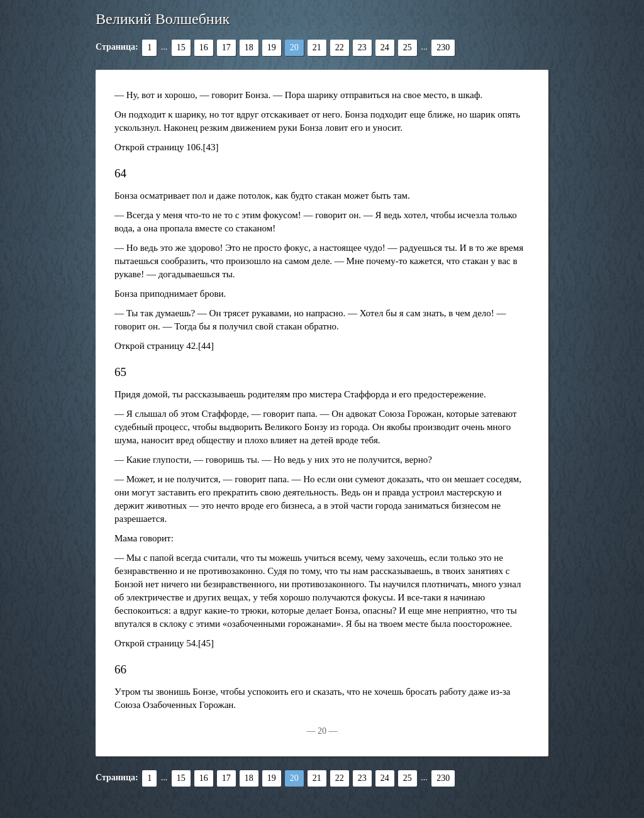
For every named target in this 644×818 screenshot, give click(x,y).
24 (385, 47)
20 (294, 47)
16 (204, 47)
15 (181, 47)
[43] (211, 147)
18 (249, 47)
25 (408, 47)
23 (362, 47)
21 (317, 47)
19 (272, 47)
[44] (206, 346)
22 (340, 47)
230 (443, 47)
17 (226, 47)
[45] (206, 643)
